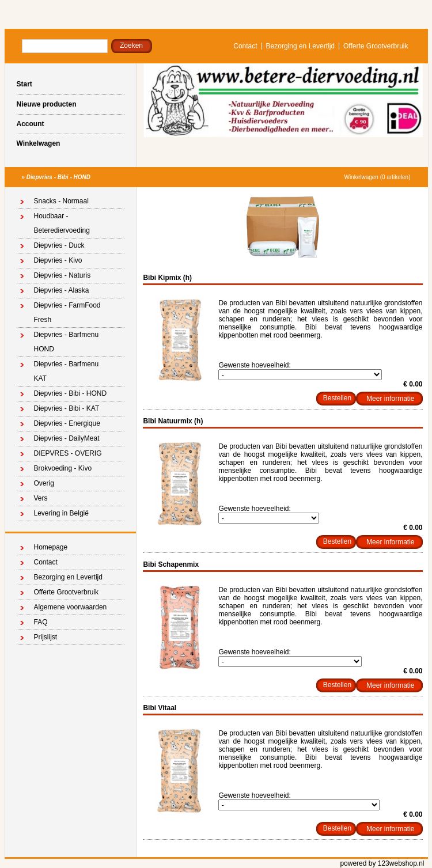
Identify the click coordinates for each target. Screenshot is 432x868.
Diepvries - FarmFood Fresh (67, 312)
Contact (245, 46)
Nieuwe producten (47, 104)
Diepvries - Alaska (62, 290)
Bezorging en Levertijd (300, 46)
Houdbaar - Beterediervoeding (62, 223)
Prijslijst (46, 637)
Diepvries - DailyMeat (67, 438)
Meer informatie (390, 399)
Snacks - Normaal (61, 201)
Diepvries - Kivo (58, 260)
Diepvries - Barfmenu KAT (67, 371)
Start (24, 84)
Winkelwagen (39, 143)
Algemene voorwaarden (71, 607)
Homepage (51, 547)
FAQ (41, 622)
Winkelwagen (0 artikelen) (377, 177)
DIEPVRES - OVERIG (68, 453)
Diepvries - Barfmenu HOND (67, 342)
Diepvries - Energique (67, 423)
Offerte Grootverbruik (376, 46)
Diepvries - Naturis (62, 275)
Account (31, 124)
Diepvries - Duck (59, 245)
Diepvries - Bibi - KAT (67, 408)
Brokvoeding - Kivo (63, 468)
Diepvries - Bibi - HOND (58, 177)
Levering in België (61, 513)
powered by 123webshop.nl (382, 863)
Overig (44, 483)
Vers (41, 498)
